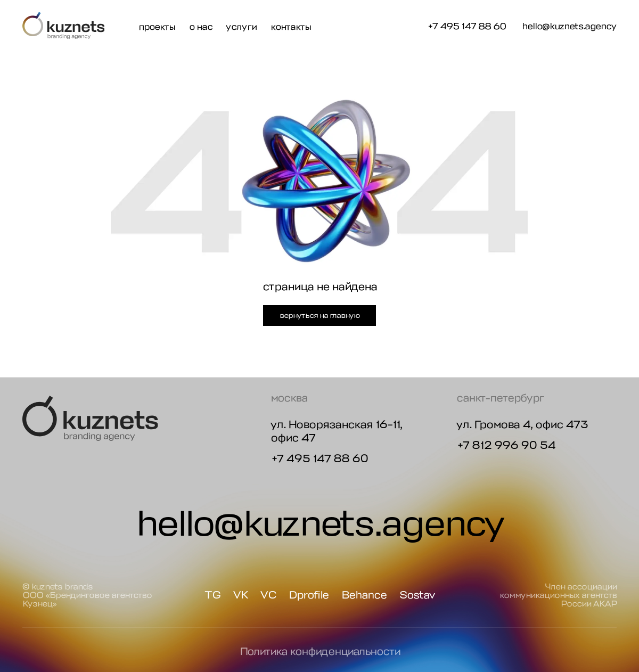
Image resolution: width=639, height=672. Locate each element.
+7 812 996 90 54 (506, 445)
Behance (364, 595)
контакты (291, 27)
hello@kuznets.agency (569, 27)
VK (240, 595)
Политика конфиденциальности (320, 651)
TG (212, 595)
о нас (201, 27)
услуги (241, 27)
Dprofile (309, 595)
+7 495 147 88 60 (466, 26)
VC (268, 595)
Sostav (417, 595)
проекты (157, 27)
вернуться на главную (319, 315)
